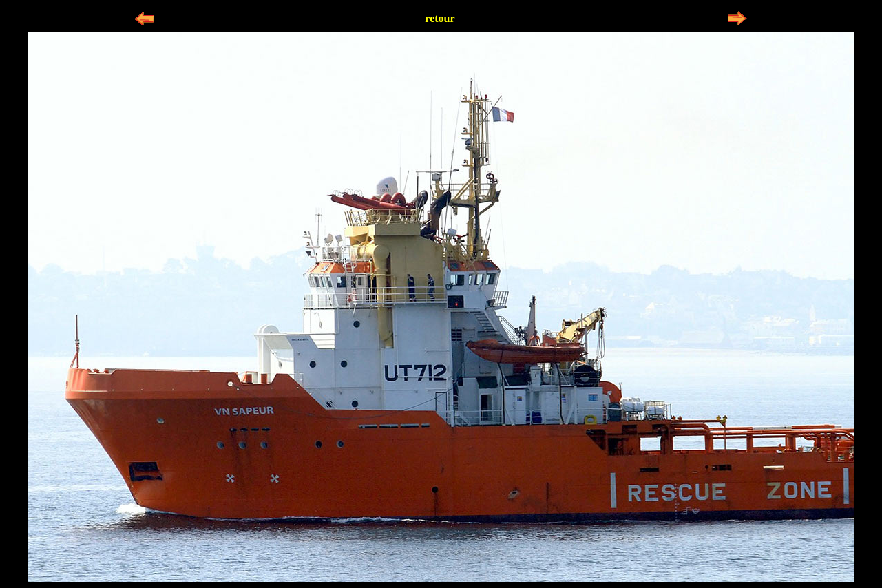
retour (440, 18)
